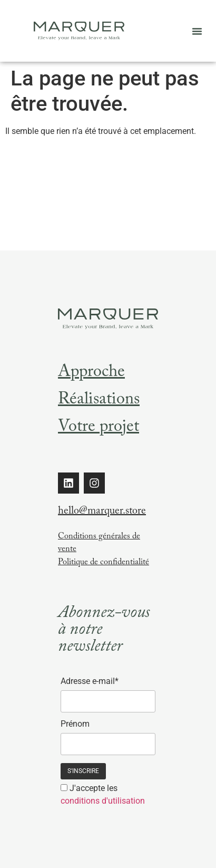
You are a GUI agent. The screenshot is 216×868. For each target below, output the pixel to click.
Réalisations (99, 401)
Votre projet (99, 428)
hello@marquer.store (102, 512)
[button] (197, 31)
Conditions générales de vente (99, 543)
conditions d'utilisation (103, 801)
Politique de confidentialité (104, 563)
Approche (91, 373)
